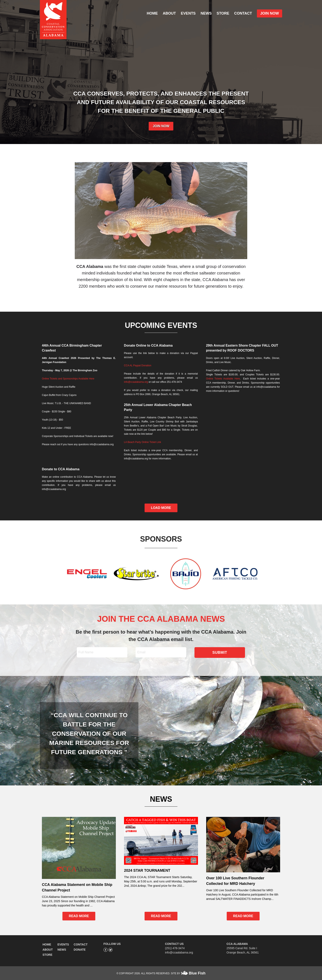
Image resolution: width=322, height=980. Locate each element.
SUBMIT (220, 653)
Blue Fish (197, 973)
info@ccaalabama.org (136, 382)
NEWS (206, 13)
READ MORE (79, 916)
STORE (223, 13)
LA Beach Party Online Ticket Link (143, 442)
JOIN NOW (270, 13)
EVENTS (188, 13)
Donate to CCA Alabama (61, 469)
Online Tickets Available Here (223, 379)
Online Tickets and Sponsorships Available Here (68, 379)
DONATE (80, 950)
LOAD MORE (161, 508)
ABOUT (169, 13)
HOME (152, 13)
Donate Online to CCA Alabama (148, 345)
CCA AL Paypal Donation (138, 365)
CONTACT (243, 13)
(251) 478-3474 (175, 948)
